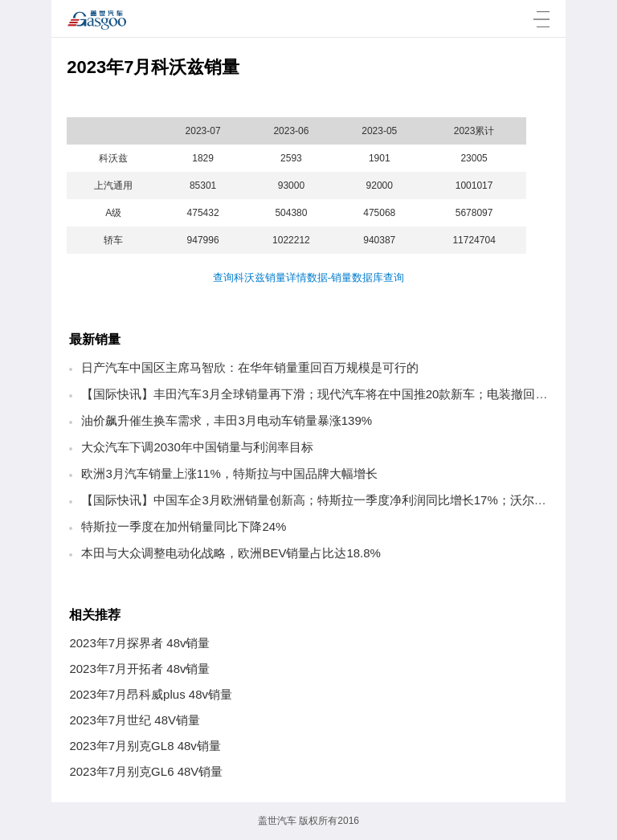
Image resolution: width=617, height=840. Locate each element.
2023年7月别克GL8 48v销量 (145, 746)
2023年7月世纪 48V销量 (135, 720)
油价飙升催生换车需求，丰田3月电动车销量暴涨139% (227, 420)
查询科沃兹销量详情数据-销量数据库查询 (308, 277)
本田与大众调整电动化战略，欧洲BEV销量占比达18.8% (231, 553)
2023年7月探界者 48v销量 (139, 643)
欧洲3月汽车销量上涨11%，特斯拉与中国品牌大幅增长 (229, 473)
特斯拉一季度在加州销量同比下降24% (184, 526)
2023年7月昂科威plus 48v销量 (151, 694)
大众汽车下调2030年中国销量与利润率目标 (197, 447)
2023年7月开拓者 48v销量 (139, 669)
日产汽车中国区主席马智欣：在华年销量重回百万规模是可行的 (250, 367)
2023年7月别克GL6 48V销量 (146, 771)
